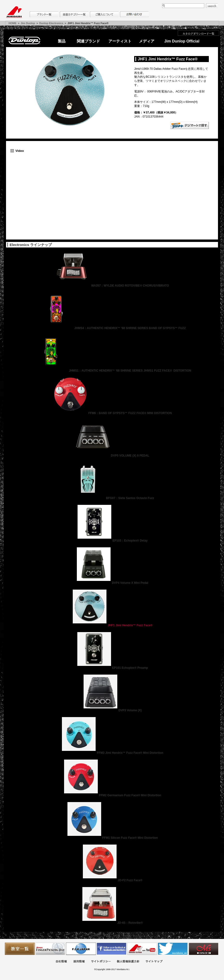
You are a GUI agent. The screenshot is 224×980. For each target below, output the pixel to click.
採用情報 (79, 962)
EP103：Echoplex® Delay (112, 541)
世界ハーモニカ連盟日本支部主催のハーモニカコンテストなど (81, 949)
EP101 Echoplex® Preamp (112, 668)
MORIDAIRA (14, 12)
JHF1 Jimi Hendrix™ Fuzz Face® (112, 625)
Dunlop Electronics (51, 23)
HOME (13, 23)
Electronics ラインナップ (31, 245)
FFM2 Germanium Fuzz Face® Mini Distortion (112, 795)
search (212, 6)
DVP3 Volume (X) (112, 710)
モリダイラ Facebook (112, 949)
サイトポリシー (101, 962)
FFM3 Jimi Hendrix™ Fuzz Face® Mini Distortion (112, 753)
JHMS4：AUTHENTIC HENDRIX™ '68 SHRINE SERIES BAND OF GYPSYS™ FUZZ (112, 328)
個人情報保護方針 (128, 962)
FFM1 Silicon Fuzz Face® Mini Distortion (112, 838)
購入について (104, 14)
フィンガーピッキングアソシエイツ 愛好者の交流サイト (50, 949)
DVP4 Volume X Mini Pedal (112, 583)
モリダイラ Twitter (173, 949)
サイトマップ (154, 962)
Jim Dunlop (28, 23)
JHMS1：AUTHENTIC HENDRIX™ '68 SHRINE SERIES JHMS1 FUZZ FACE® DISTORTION (112, 371)
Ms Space (203, 949)
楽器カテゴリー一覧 (74, 14)
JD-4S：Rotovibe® (112, 923)
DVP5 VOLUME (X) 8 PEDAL (112, 456)
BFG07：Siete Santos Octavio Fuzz (112, 498)
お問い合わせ (134, 14)
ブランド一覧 (44, 14)
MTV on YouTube (142, 949)
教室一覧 (20, 949)
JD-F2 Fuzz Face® (112, 880)
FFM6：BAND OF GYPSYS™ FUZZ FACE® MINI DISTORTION (112, 413)
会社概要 (61, 962)
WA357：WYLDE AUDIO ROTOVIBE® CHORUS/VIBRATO (112, 286)
